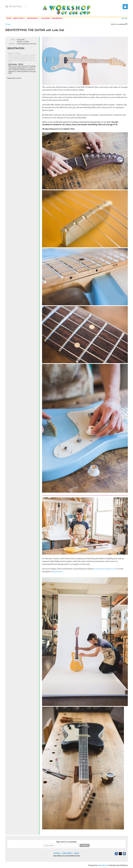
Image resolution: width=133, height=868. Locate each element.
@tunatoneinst (57, 571)
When (13, 40)
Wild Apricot (104, 865)
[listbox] (119, 24)
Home (57, 853)
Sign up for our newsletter (66, 842)
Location (12, 44)
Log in (125, 7)
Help (77, 853)
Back (9, 24)
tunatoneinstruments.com (105, 569)
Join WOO (67, 853)
